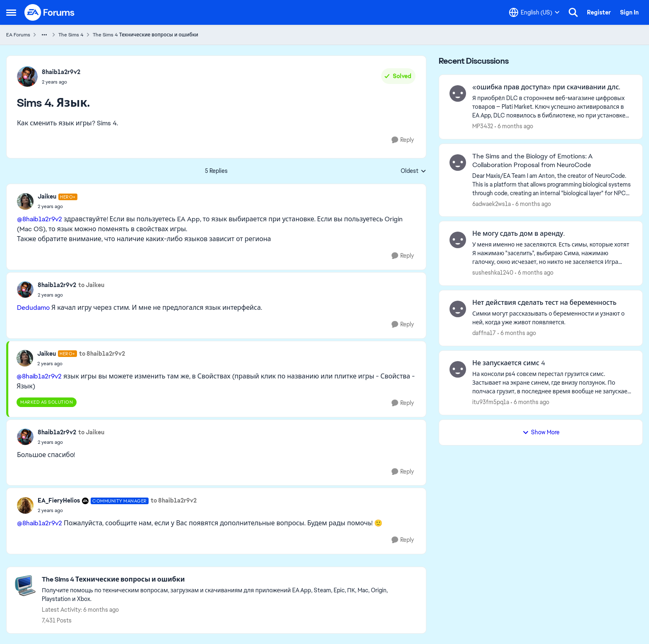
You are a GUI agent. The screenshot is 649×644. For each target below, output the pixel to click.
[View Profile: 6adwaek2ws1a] (458, 163)
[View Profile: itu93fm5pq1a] (458, 369)
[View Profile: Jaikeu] (25, 201)
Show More (541, 432)
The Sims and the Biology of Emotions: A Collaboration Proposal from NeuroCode (532, 161)
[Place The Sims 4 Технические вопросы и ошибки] (230, 580)
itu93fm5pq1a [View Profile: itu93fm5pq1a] (491, 402)
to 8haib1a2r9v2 (102, 354)
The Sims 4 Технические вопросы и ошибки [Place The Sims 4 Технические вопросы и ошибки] (145, 35)
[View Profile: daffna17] (458, 309)
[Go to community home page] (50, 12)
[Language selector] (534, 12)
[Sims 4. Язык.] (58, 206)
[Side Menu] (11, 12)
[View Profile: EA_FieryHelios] (25, 505)
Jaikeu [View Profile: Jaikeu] (47, 196)
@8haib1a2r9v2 (40, 219)
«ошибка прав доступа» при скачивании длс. (546, 87)
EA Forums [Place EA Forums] (18, 35)
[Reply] (403, 140)
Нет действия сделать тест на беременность (544, 303)
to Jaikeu (91, 285)
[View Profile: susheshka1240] (458, 240)
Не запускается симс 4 (509, 363)
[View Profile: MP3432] (458, 93)
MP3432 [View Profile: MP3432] (483, 126)
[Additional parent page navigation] (44, 35)
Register (599, 12)
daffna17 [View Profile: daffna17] (484, 333)
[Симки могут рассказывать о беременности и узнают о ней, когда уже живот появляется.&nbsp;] (552, 318)
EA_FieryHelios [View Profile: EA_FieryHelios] (59, 500)
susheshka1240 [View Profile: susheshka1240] (493, 273)
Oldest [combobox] (413, 171)
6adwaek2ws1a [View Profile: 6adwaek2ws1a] (492, 203)
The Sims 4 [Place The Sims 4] (71, 35)
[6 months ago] (514, 126)
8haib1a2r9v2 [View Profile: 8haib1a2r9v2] (61, 72)
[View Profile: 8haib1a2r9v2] (27, 77)
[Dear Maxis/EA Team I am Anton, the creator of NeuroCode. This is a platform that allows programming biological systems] (552, 184)
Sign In (629, 12)
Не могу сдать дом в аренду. (518, 234)
